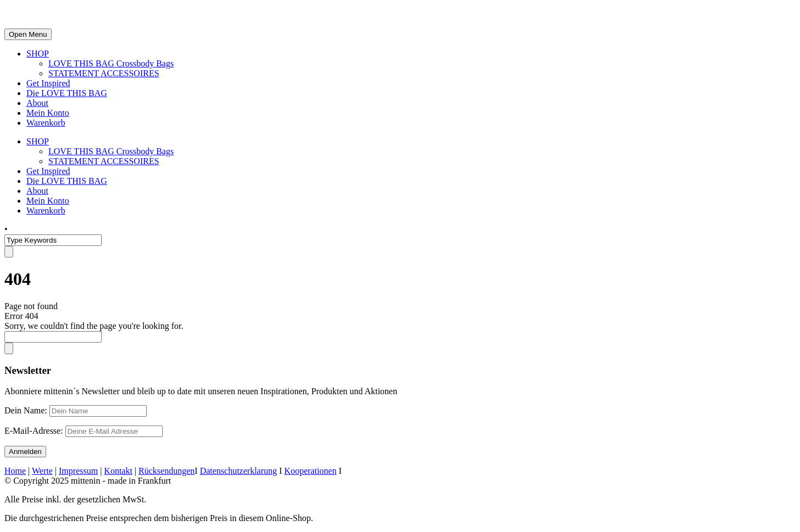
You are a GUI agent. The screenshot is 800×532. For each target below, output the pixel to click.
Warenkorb (46, 123)
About (37, 103)
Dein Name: (26, 410)
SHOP (38, 54)
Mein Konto (48, 113)
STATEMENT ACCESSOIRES (104, 73)
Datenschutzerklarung (238, 471)
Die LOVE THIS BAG (67, 93)
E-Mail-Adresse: (84, 431)
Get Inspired (48, 83)
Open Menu (28, 34)
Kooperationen (310, 471)
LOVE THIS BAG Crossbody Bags (111, 63)
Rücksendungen (166, 471)
